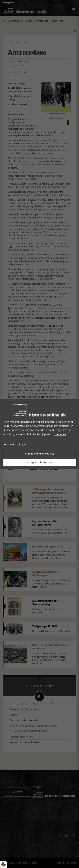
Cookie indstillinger (14, 444)
